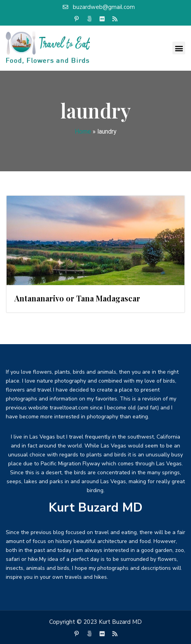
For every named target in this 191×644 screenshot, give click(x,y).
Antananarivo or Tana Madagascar (77, 298)
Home (83, 131)
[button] (179, 48)
